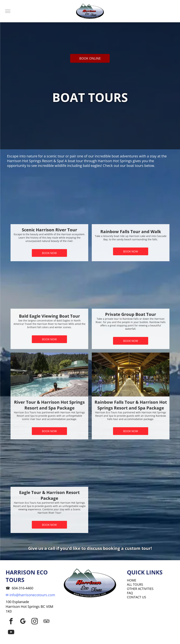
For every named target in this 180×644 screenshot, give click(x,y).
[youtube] (11, 632)
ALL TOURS (135, 584)
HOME (132, 580)
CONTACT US (136, 597)
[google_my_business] (23, 621)
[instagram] (35, 621)
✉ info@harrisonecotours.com (30, 595)
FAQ (130, 593)
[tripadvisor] (46, 621)
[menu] (8, 11)
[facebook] (11, 621)
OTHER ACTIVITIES (140, 589)
